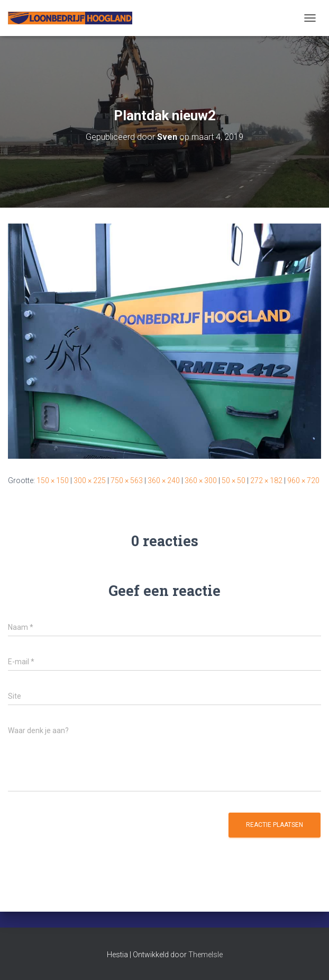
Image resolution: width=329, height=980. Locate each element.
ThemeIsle (205, 955)
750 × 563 (127, 480)
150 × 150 (53, 480)
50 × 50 (234, 480)
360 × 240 (164, 480)
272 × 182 (266, 480)
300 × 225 (90, 480)
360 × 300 (201, 480)
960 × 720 (303, 480)
